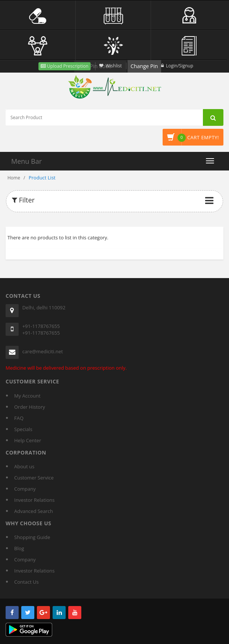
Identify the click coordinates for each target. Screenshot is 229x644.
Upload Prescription (67, 66)
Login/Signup (180, 66)
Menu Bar (26, 161)
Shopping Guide (32, 537)
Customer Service (34, 478)
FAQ (19, 418)
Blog (19, 548)
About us (24, 466)
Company (25, 489)
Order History (30, 407)
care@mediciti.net (43, 351)
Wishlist (114, 66)
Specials (23, 429)
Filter (23, 200)
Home (14, 178)
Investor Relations (34, 500)
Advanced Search (34, 511)
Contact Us (26, 582)
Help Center (28, 440)
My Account (27, 396)
